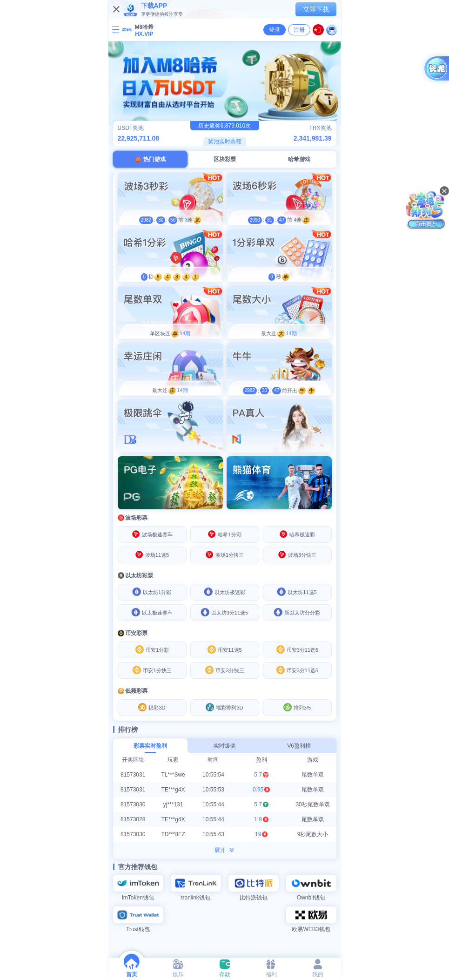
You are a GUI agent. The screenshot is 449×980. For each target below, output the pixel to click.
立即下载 (316, 9)
